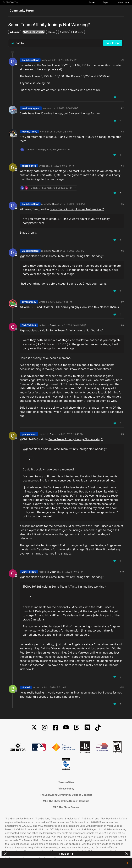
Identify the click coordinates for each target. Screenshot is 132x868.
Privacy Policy (66, 789)
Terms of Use (66, 782)
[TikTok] (98, 728)
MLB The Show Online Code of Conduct (66, 801)
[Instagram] (45, 728)
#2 (122, 108)
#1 (123, 60)
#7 (122, 302)
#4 (122, 166)
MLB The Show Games (66, 807)
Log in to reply (113, 43)
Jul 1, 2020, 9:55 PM (60, 166)
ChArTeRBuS (29, 325)
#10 (122, 572)
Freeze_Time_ (29, 132)
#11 (122, 687)
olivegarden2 (29, 302)
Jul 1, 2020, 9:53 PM (61, 132)
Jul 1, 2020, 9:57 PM (74, 251)
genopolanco (29, 166)
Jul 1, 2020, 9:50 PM (64, 108)
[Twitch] (77, 728)
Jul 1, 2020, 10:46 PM (72, 434)
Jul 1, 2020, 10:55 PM (72, 572)
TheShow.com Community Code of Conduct (66, 795)
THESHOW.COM (10, 2)
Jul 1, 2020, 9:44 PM (63, 60)
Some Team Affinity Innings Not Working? (77, 209)
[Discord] (87, 728)
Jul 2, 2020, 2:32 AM (55, 687)
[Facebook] (55, 728)
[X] (34, 728)
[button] (5, 863)
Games (92, 2)
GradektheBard (30, 60)
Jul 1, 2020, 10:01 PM (61, 302)
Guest (56, 204)
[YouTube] (66, 728)
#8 (122, 325)
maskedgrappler (31, 108)
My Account (124, 2)
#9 (122, 434)
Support (107, 2)
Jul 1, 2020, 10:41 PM (72, 325)
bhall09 (26, 687)
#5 (122, 204)
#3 (122, 132)
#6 (122, 251)
